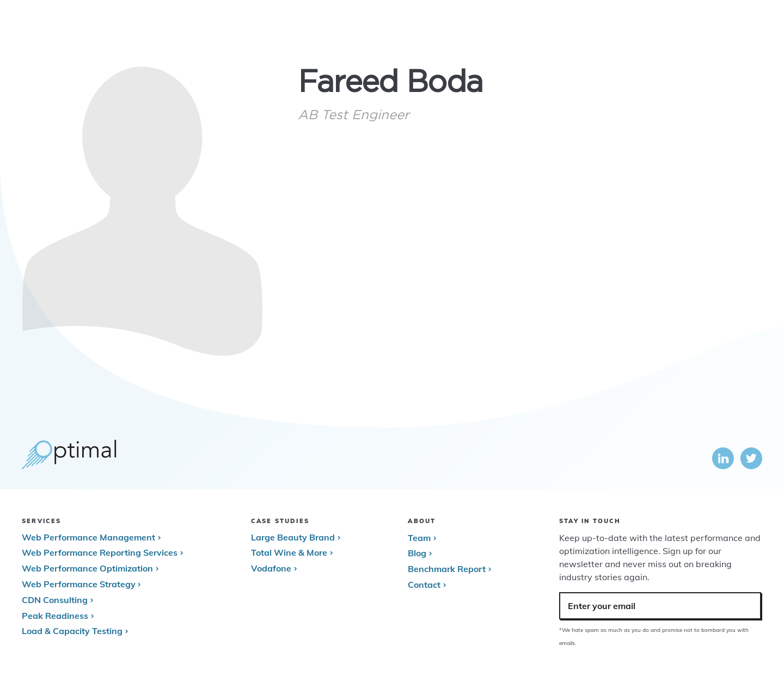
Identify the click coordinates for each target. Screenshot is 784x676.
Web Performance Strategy (78, 584)
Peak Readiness (55, 616)
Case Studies (581, 27)
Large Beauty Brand (293, 537)
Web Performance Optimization (87, 568)
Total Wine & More (289, 552)
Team (419, 538)
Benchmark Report (447, 569)
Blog (417, 553)
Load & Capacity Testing (72, 631)
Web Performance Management (88, 537)
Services (520, 27)
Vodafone (271, 568)
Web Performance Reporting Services (100, 552)
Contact (424, 585)
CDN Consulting (55, 600)
